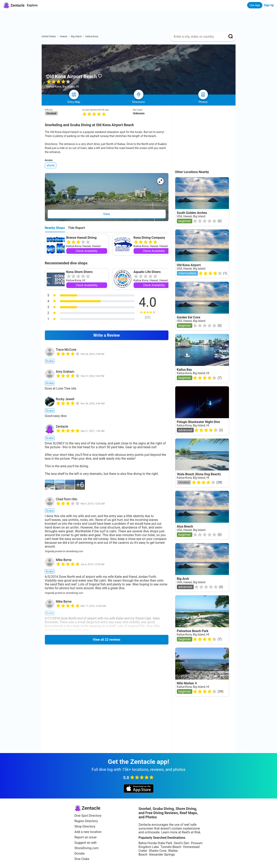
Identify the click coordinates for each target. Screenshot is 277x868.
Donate (80, 853)
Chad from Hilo (67, 499)
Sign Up (269, 5)
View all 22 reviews (107, 640)
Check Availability (87, 251)
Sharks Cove (158, 851)
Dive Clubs (82, 859)
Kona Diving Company (149, 238)
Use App (255, 5)
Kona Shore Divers (80, 272)
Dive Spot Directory (88, 816)
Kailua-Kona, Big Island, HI (193, 373)
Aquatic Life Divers (147, 272)
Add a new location (88, 832)
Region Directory (86, 821)
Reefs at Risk (191, 832)
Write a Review (107, 335)
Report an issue (86, 837)
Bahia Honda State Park (155, 843)
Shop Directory (85, 826)
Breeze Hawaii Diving (82, 238)
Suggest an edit (86, 843)
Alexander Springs (162, 854)
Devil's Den (182, 843)
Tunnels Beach (171, 847)
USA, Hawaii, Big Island (191, 216)
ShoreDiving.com (87, 848)
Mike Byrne (64, 560)
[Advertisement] (140, 19)
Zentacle (62, 426)
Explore (32, 5)
